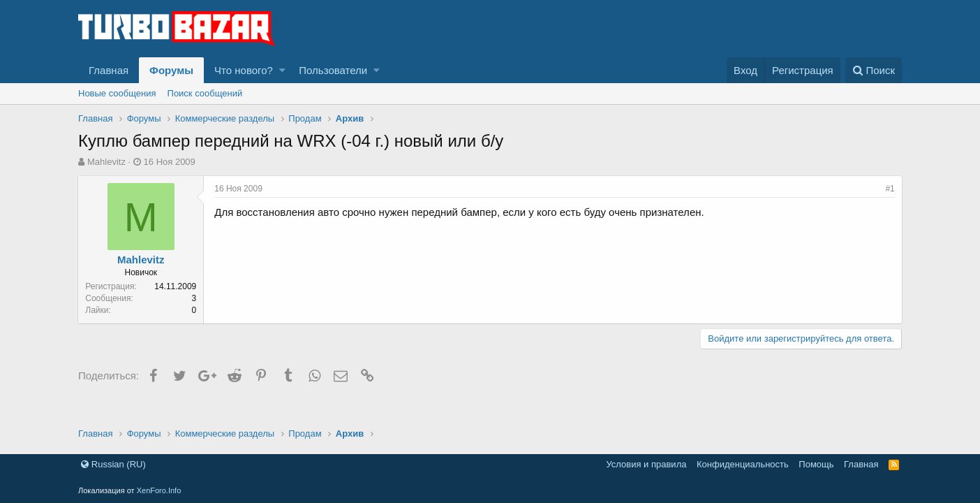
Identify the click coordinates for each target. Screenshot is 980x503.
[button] (282, 70)
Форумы (171, 70)
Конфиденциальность (743, 464)
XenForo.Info (159, 490)
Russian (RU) (113, 464)
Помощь (816, 464)
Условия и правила (646, 464)
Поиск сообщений (205, 93)
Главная (109, 70)
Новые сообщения (117, 93)
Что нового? (244, 70)
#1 (890, 189)
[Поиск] (874, 70)
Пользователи (333, 70)
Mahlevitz (106, 162)
